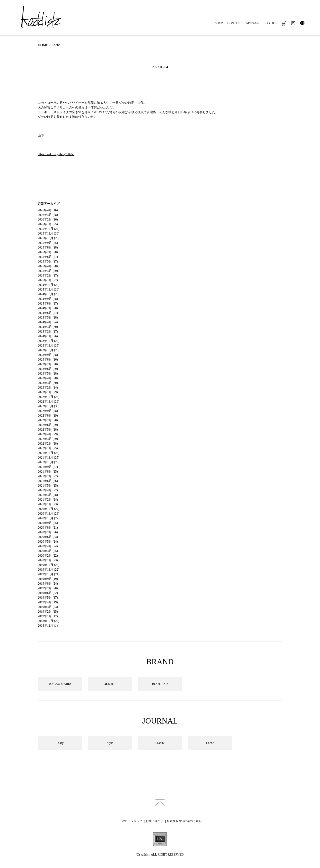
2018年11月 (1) (48, 626)
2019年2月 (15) (48, 612)
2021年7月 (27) (48, 476)
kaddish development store (41, 17)
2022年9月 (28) (48, 411)
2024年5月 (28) (48, 318)
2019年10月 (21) (49, 574)
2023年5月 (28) (48, 374)
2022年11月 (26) (48, 402)
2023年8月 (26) (48, 360)
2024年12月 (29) (49, 285)
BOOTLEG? (160, 684)
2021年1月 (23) (48, 504)
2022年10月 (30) (49, 406)
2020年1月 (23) (48, 560)
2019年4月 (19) (48, 602)
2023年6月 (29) (48, 369)
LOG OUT (270, 23)
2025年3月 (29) (48, 271)
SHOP (219, 23)
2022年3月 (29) (48, 439)
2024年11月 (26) (48, 290)
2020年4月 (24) (48, 546)
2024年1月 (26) (48, 336)
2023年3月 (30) (48, 383)
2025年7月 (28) (48, 252)
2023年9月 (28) (48, 355)
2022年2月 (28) (48, 444)
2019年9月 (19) (48, 579)
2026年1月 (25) (48, 224)
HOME (43, 45)
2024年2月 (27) (48, 332)
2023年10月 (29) (49, 350)
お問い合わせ (154, 821)
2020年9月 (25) (48, 523)
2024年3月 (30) (48, 327)
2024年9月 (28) (48, 299)
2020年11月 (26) (48, 514)
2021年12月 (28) (49, 453)
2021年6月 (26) (48, 481)
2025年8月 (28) (48, 248)
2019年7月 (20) (48, 588)
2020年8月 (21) (48, 528)
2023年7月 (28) (48, 364)
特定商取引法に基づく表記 (184, 821)
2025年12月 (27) (49, 229)
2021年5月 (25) (48, 486)
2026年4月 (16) (48, 210)
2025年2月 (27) (48, 276)
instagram (293, 23)
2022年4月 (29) (48, 434)
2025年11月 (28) (48, 234)
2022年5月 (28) (48, 430)
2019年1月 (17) (48, 616)
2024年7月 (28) (48, 308)
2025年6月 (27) (48, 257)
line (302, 23)
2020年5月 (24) (48, 542)
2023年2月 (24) (48, 388)
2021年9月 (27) (48, 467)
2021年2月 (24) (48, 500)
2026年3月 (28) (48, 215)
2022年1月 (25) (48, 448)
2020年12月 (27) (49, 509)
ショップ (136, 821)
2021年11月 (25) (48, 458)
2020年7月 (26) (48, 532)
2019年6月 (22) (48, 593)
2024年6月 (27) (48, 313)
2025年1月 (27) (48, 280)
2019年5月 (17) (48, 598)
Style (110, 743)
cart (284, 23)
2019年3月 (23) (48, 607)
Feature (160, 743)
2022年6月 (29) (48, 425)
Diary (60, 743)
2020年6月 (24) (48, 537)
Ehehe (56, 45)
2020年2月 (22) (48, 556)
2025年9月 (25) (48, 243)
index (160, 802)
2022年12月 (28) (49, 397)
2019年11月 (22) (48, 570)
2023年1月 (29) (48, 392)
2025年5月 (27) (48, 262)
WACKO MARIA (60, 684)
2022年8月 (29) (48, 416)
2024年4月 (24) (48, 322)
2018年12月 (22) (49, 621)
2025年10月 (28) (49, 238)
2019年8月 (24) (48, 584)
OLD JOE (110, 684)
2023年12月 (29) (49, 341)
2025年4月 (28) (48, 266)
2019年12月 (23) (49, 565)
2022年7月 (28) (48, 420)
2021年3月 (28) (48, 495)
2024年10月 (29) (49, 294)
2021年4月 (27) (48, 490)
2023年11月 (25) (48, 346)
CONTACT (235, 23)
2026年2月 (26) (48, 220)
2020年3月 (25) (48, 551)
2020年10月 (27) (49, 518)
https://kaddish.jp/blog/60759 (56, 154)
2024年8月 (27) (48, 304)
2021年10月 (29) (49, 462)
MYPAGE (253, 23)
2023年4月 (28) (48, 378)
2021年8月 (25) (48, 472)
